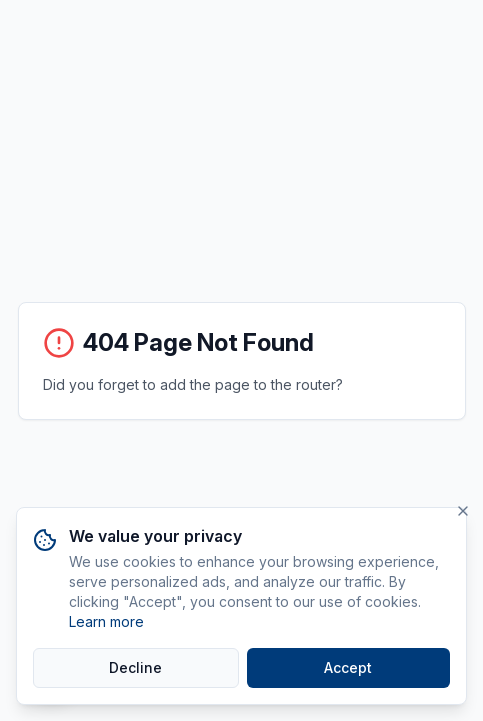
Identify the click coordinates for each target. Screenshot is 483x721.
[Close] (463, 511)
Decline (135, 667)
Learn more (106, 621)
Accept (348, 667)
